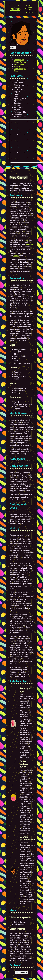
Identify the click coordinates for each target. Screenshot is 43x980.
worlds (29, 10)
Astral (26, 240)
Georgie (30, 244)
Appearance (19, 64)
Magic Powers (20, 62)
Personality (19, 60)
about (29, 5)
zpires (15, 9)
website (29, 12)
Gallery (13, 47)
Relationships (20, 69)
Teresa (16, 256)
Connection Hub (21, 973)
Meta (16, 71)
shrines (29, 8)
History (17, 66)
